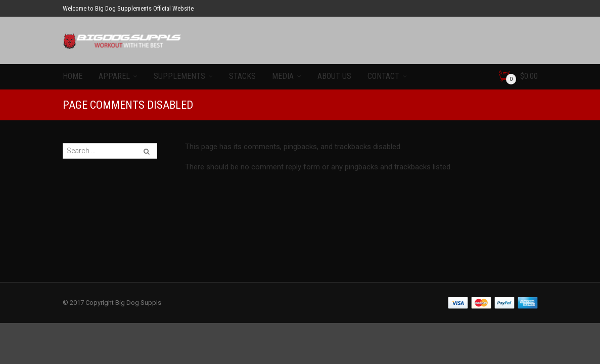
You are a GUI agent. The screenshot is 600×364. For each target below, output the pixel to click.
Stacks (242, 76)
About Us (334, 76)
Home (73, 76)
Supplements (179, 76)
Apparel (114, 76)
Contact (383, 76)
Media (283, 76)
